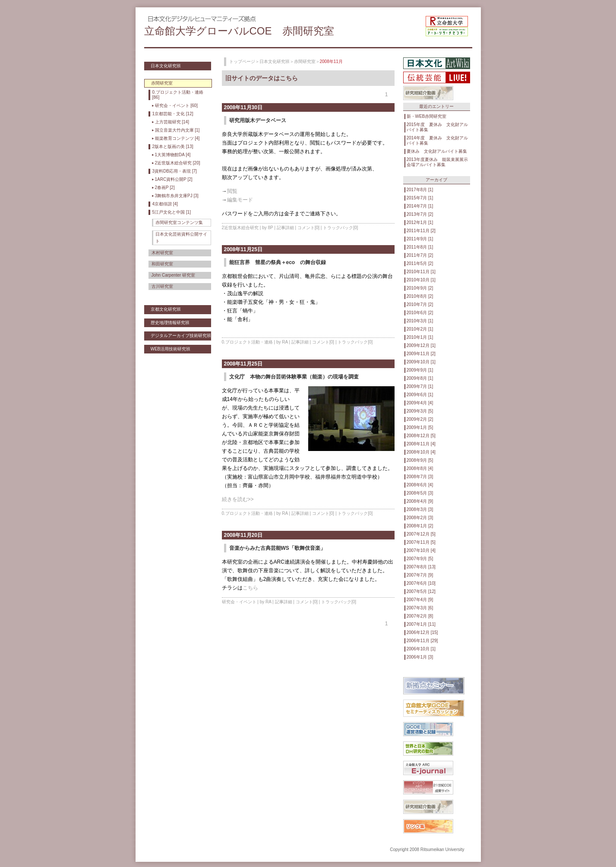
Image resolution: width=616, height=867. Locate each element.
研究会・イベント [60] (176, 106)
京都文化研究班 (166, 309)
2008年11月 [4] (421, 444)
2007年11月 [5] (421, 542)
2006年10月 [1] (421, 649)
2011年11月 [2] (421, 231)
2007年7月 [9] (420, 575)
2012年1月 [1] (420, 222)
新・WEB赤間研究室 (427, 116)
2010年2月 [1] (420, 329)
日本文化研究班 (166, 66)
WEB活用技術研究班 (171, 349)
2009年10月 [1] (421, 362)
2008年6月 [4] (420, 485)
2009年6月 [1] (420, 395)
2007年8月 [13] (421, 567)
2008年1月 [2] (420, 526)
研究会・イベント (239, 602)
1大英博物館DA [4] (173, 155)
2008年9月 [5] (420, 460)
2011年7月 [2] (420, 255)
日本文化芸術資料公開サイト (181, 238)
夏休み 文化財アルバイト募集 (437, 151)
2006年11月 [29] (422, 641)
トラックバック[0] (340, 228)
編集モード (240, 200)
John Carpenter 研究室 (174, 275)
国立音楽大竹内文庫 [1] (177, 130)
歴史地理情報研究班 (170, 323)
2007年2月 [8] (420, 616)
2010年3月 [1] (420, 321)
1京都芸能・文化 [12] (173, 114)
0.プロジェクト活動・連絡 (247, 342)
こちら (250, 588)
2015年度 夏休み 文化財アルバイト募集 (437, 127)
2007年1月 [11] (421, 624)
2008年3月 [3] (420, 509)
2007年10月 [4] (421, 550)
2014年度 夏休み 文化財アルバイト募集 (437, 140)
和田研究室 (162, 264)
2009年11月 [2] (421, 354)
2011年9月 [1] (420, 239)
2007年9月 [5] (420, 559)
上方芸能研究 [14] (172, 122)
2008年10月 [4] (421, 452)
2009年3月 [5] (420, 411)
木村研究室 (162, 253)
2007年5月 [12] (421, 591)
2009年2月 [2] (420, 419)
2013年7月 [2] (420, 214)
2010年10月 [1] (421, 280)
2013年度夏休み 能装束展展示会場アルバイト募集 (437, 162)
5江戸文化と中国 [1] (172, 212)
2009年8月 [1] (420, 378)
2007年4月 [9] (420, 600)
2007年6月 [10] (421, 583)
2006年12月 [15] (422, 632)
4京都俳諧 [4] (165, 204)
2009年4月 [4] (420, 403)
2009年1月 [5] (420, 427)
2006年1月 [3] (420, 657)
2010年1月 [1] (420, 337)
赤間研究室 (305, 61)
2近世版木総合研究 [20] (178, 163)
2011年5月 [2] (420, 263)
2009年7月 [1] (420, 386)
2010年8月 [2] (420, 296)
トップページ (242, 61)
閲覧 (232, 191)
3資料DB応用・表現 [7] (175, 171)
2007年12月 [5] (421, 534)
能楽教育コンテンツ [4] (177, 138)
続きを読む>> (238, 499)
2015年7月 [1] (420, 198)
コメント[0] (308, 228)
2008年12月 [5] (421, 436)
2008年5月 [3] (420, 493)
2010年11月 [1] (421, 272)
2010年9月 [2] (420, 288)
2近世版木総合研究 (240, 228)
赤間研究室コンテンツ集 (179, 222)
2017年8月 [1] (420, 190)
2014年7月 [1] (420, 206)
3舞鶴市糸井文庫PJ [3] (177, 196)
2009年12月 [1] (421, 345)
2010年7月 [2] (420, 304)
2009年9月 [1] (420, 370)
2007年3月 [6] (420, 608)
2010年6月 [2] (420, 313)
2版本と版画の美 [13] (173, 147)
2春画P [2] (165, 188)
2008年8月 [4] (420, 468)
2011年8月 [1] (420, 247)
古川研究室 (162, 286)
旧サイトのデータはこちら (262, 78)
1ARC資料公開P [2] (174, 179)
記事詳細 (285, 228)
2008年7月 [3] (420, 477)
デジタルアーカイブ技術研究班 (181, 336)
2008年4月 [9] (420, 501)
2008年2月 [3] (420, 518)
